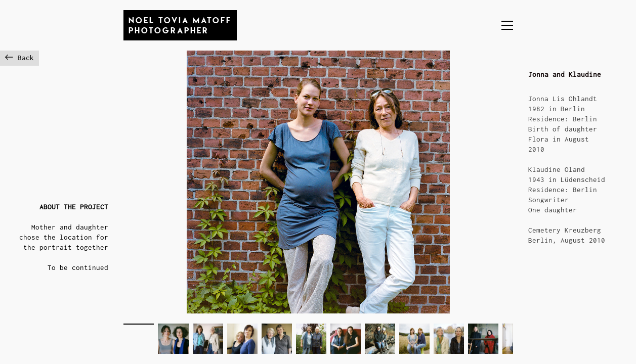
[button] (507, 25)
